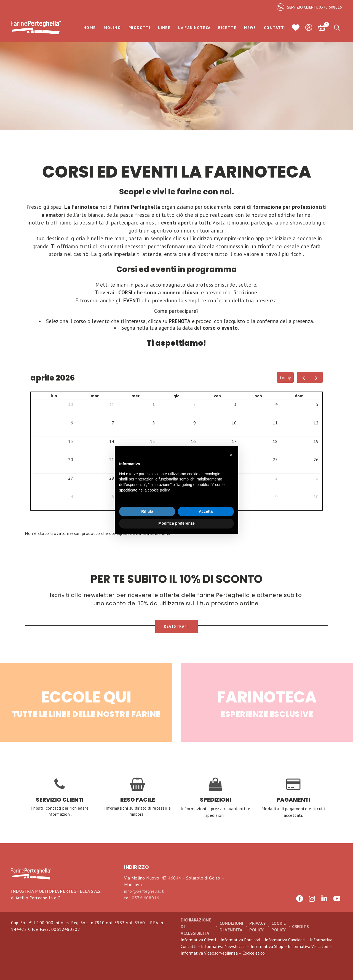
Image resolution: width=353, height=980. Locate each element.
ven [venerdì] (217, 396)
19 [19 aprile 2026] (316, 441)
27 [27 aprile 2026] (71, 478)
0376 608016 (146, 898)
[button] (231, 455)
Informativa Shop (267, 946)
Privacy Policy (258, 926)
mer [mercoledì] (136, 396)
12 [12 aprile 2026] (316, 423)
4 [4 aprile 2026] (276, 404)
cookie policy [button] (159, 490)
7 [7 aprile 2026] (113, 423)
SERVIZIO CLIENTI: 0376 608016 (315, 7)
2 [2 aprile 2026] (195, 404)
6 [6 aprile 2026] (72, 423)
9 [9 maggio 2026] (276, 496)
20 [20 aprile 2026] (71, 459)
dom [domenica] (299, 396)
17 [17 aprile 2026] (234, 441)
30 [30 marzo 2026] (71, 404)
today (285, 377)
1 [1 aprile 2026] (154, 404)
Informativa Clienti (198, 940)
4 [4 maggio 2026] (72, 496)
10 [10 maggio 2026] (316, 496)
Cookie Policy (279, 926)
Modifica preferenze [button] (176, 523)
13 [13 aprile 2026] (71, 441)
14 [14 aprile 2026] (112, 441)
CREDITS (300, 926)
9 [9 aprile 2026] (195, 423)
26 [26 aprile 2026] (316, 459)
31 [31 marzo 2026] (112, 404)
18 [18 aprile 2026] (275, 441)
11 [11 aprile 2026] (275, 423)
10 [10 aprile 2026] (234, 423)
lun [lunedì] (54, 396)
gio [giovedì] (176, 396)
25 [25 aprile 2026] (275, 459)
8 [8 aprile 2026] (154, 423)
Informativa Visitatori (308, 946)
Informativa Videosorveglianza (209, 953)
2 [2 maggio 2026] (276, 478)
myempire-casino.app (239, 238)
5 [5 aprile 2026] (317, 404)
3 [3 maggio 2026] (317, 478)
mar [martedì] (95, 396)
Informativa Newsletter (224, 946)
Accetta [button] (206, 511)
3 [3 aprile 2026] (235, 404)
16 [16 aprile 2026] (193, 441)
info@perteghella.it (144, 891)
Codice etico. (254, 953)
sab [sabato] (258, 396)
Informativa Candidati (285, 940)
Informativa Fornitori (240, 940)
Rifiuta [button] (147, 511)
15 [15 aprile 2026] (153, 441)
